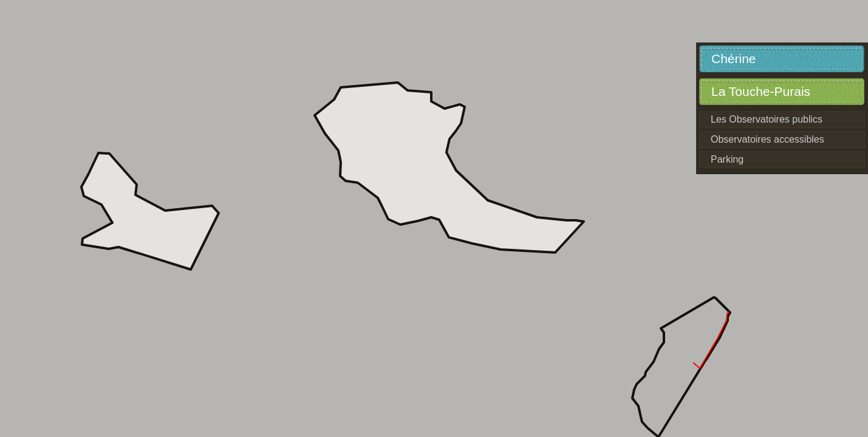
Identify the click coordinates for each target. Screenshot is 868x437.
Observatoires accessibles (767, 139)
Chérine (734, 59)
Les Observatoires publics (767, 119)
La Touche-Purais (761, 91)
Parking (727, 159)
